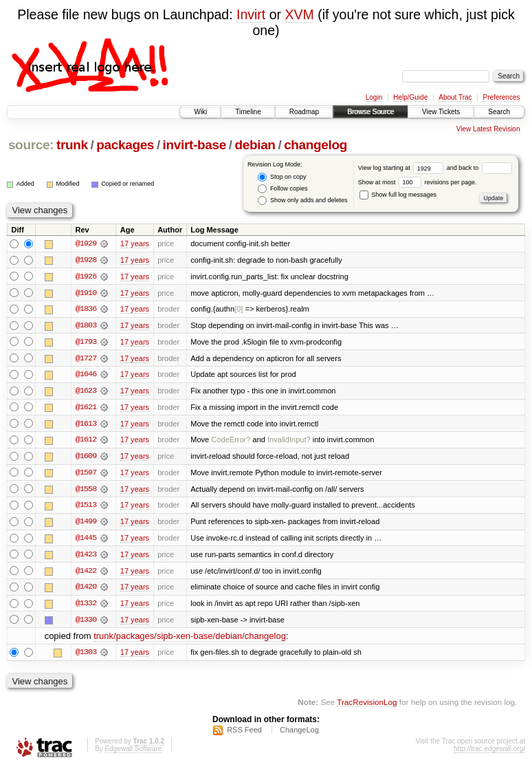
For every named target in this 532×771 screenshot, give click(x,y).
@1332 (86, 607)
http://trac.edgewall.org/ (489, 753)
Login (374, 97)
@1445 (86, 541)
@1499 (86, 524)
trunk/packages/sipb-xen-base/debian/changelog (190, 640)
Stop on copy (282, 177)
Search (499, 112)
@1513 (86, 508)
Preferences (502, 97)
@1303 (86, 656)
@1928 (86, 260)
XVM (299, 14)
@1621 (86, 409)
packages (125, 145)
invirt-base (195, 145)
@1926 (86, 276)
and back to (479, 168)
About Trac (455, 97)
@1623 (86, 392)
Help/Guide (410, 97)
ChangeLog (299, 734)
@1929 (86, 243)
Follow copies (282, 189)
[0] (239, 310)
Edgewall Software (133, 753)
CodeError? (231, 442)
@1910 (86, 293)
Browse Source (370, 112)
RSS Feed (244, 734)
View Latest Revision (488, 129)
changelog (315, 145)
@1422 (86, 574)
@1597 (86, 475)
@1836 (86, 310)
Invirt (251, 14)
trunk (72, 145)
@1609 (86, 458)
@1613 (86, 425)
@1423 (86, 557)
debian (255, 145)
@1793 (86, 343)
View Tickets (441, 112)
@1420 (86, 590)
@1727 (86, 359)
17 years (135, 243)
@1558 (86, 491)
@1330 (86, 623)
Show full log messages (398, 195)
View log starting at (402, 168)
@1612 (86, 442)
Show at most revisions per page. (418, 182)
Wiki (200, 112)
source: (31, 145)
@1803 (86, 326)
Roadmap (304, 112)
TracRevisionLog (367, 706)
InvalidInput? (289, 442)
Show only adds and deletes (302, 200)
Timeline (248, 112)
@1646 (86, 376)
